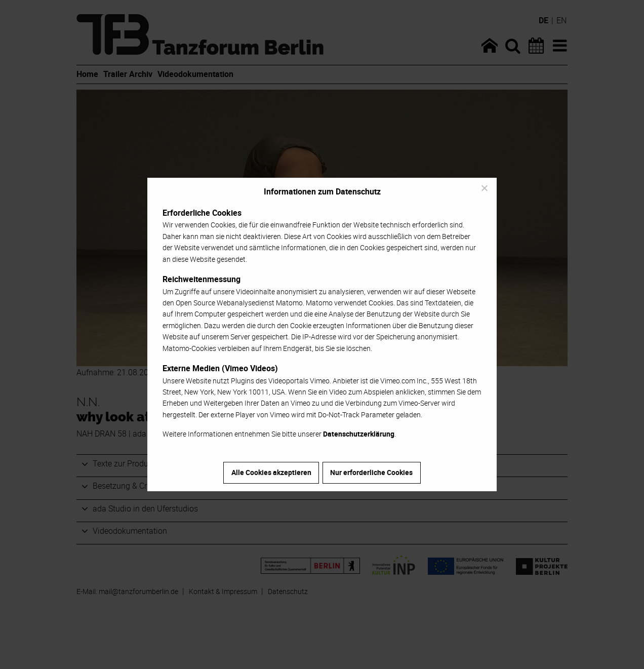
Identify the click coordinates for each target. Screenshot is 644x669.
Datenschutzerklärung (359, 434)
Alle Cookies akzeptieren (271, 472)
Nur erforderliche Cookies (371, 472)
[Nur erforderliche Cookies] (484, 188)
